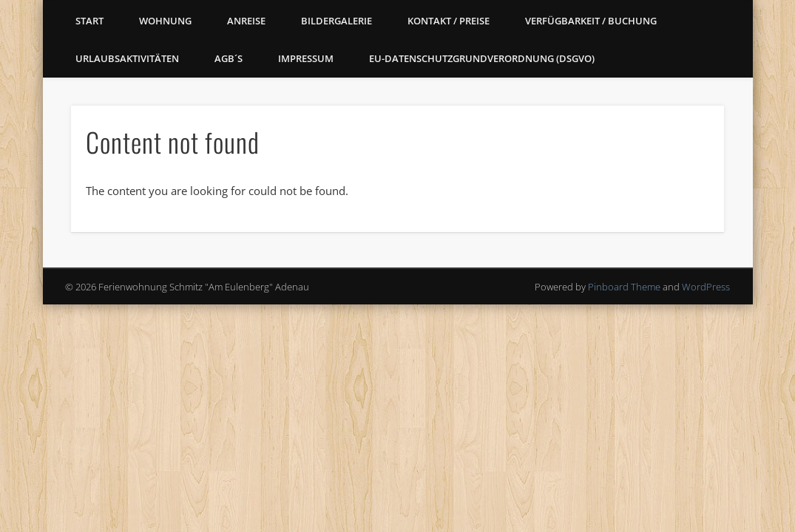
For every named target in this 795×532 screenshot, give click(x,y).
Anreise (246, 21)
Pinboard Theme (624, 287)
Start (89, 21)
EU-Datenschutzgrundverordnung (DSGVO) (482, 58)
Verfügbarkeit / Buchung (591, 21)
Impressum (306, 58)
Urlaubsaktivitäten (127, 58)
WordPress (706, 287)
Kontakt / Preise (449, 21)
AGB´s (229, 58)
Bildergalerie (336, 21)
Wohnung (165, 21)
